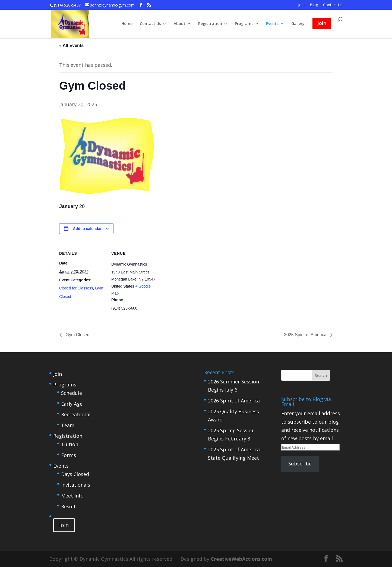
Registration (210, 24)
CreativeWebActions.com (241, 559)
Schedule (72, 393)
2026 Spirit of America (234, 401)
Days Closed (75, 474)
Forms (69, 455)
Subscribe (300, 464)
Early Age (72, 404)
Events (272, 24)
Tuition (70, 444)
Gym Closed (77, 335)
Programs (244, 24)
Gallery (298, 24)
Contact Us (333, 5)
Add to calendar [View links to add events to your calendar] (87, 229)
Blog (314, 5)
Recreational (76, 414)
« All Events (71, 45)
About (180, 24)
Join (301, 5)
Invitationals (76, 485)
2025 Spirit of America (306, 335)
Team (68, 425)
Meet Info (72, 496)
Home (127, 24)
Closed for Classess (76, 288)
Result (68, 506)
